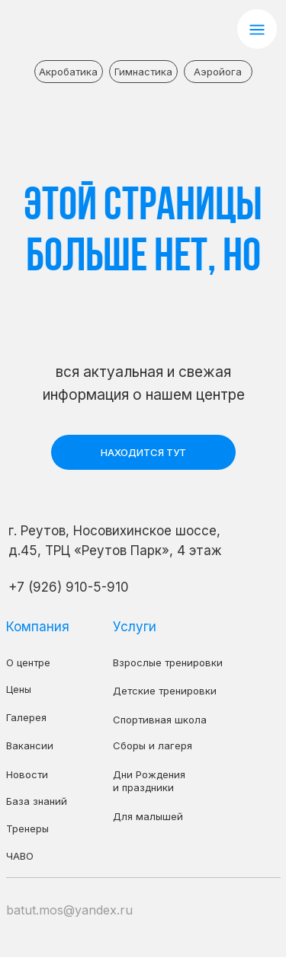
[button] (257, 29)
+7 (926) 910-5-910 (69, 587)
